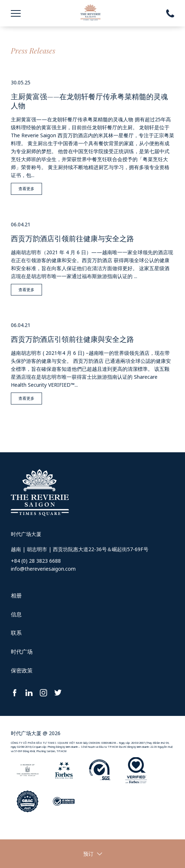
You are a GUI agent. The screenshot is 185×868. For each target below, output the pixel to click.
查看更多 (26, 188)
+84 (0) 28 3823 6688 (36, 561)
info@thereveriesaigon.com (43, 569)
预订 (88, 854)
